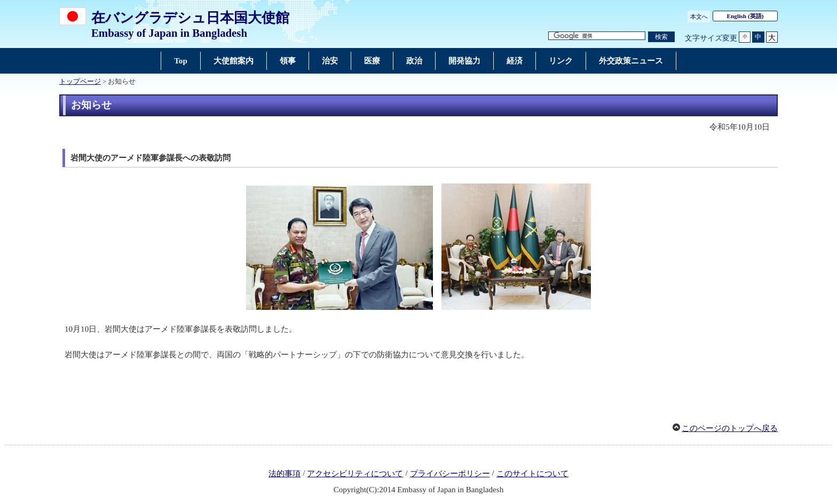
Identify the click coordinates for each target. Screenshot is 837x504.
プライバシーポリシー (450, 474)
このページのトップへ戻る (730, 428)
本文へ (699, 17)
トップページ (80, 82)
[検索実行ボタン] (661, 37)
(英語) (745, 16)
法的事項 (285, 474)
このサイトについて (532, 474)
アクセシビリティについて (355, 474)
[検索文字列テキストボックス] (597, 36)
